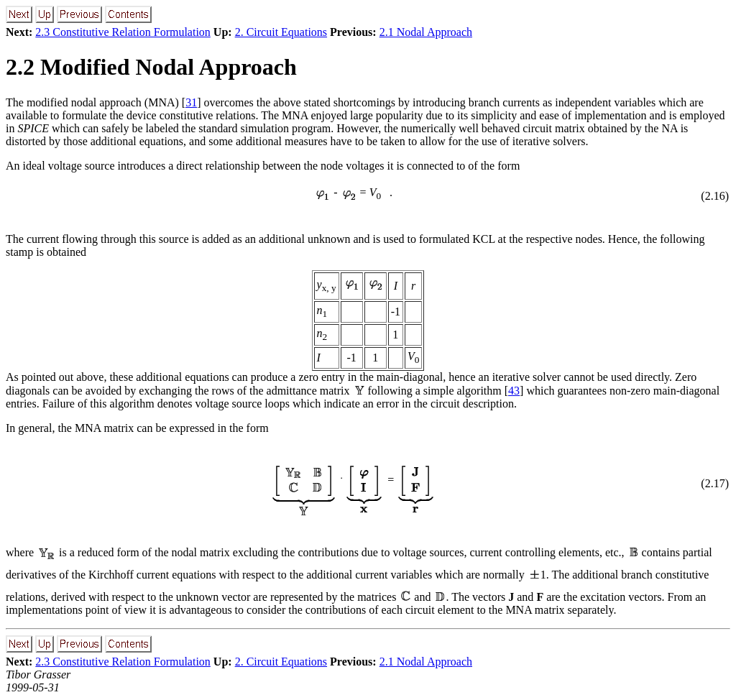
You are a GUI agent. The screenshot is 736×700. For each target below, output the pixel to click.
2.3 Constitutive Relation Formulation (123, 32)
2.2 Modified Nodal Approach (151, 67)
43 (514, 391)
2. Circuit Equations (281, 32)
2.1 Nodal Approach (426, 32)
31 (191, 102)
